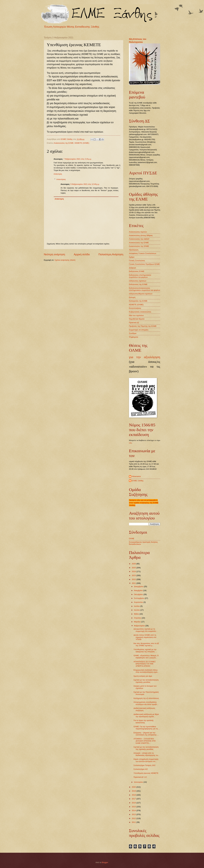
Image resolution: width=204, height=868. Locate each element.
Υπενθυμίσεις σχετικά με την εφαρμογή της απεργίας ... (145, 651)
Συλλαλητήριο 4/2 (141, 769)
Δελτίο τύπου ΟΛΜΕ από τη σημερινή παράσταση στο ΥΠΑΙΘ (145, 637)
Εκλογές (132, 297)
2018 (134, 795)
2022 (134, 579)
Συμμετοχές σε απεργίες (139, 330)
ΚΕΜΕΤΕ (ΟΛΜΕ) (82, 143)
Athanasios (136, 476)
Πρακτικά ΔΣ (134, 323)
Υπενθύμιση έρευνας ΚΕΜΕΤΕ (146, 773)
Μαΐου (137, 614)
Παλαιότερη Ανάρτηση (111, 254)
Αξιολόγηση (134, 250)
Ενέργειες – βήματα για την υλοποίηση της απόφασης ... (146, 734)
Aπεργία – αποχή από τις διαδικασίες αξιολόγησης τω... (146, 754)
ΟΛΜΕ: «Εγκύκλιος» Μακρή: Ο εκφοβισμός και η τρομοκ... (146, 657)
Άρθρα (132, 257)
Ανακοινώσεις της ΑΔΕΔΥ (139, 239)
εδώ (130, 443)
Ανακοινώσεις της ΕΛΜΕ (64, 143)
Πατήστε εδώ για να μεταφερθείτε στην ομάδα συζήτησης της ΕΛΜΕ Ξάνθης (144, 503)
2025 (134, 568)
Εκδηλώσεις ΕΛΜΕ (137, 271)
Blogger (105, 862)
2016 (134, 803)
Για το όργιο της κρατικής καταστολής (144, 721)
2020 (134, 787)
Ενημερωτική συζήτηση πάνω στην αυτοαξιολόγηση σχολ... (146, 671)
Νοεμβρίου (139, 590)
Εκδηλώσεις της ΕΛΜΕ (138, 284)
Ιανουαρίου (139, 782)
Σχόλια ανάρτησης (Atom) (65, 260)
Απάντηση (58, 174)
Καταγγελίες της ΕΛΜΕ (138, 301)
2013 (134, 814)
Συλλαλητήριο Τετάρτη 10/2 (144, 765)
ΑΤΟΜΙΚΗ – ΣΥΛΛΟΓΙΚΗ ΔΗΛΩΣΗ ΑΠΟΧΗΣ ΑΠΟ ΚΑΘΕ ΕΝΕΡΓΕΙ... (145, 741)
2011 (134, 822)
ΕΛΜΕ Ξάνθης (138, 481)
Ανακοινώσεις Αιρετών (138, 232)
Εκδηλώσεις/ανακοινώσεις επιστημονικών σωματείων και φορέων (145, 289)
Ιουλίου (137, 606)
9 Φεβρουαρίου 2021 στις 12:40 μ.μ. (85, 184)
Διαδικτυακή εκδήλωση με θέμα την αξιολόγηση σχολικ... (146, 715)
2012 (134, 818)
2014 (134, 810)
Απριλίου (138, 618)
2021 (134, 583)
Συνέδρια (133, 333)
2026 (134, 564)
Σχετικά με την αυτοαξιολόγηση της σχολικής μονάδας (146, 748)
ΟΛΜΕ (132, 539)
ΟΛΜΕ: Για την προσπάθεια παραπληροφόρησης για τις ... (147, 728)
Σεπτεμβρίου (139, 598)
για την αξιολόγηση (145, 357)
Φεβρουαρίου (140, 626)
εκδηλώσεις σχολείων (138, 281)
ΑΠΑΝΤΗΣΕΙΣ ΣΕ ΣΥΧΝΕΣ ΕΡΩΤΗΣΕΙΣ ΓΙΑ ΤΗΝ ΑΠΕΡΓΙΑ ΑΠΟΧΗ (145, 664)
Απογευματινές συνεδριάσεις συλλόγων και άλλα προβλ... (146, 703)
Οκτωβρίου (139, 594)
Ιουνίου (137, 610)
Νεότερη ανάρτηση (54, 254)
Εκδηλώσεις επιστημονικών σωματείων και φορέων (140, 276)
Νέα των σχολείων (136, 315)
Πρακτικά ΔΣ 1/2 (140, 777)
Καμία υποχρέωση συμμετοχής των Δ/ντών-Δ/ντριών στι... (146, 760)
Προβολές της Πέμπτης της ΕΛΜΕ (143, 326)
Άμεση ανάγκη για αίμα (143, 676)
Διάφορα (132, 268)
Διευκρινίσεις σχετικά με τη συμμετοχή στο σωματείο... (145, 630)
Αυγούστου (139, 602)
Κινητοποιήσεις (135, 308)
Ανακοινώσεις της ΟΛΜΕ (139, 246)
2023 (134, 575)
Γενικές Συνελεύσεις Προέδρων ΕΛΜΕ (144, 264)
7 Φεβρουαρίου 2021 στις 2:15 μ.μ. (78, 159)
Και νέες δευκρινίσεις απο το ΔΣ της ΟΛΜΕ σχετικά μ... (146, 644)
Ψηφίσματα (133, 337)
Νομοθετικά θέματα (137, 319)
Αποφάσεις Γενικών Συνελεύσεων (143, 253)
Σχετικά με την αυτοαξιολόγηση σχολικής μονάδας (146, 681)
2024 (134, 571)
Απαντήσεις (61, 179)
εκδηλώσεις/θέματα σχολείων (141, 294)
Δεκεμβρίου (139, 586)
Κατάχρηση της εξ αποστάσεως (146, 698)
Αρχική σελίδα (82, 254)
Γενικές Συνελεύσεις (137, 261)
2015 (134, 807)
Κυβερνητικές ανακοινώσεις (140, 312)
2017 (134, 799)
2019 (134, 791)
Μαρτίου (138, 622)
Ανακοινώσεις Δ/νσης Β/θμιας (141, 235)
